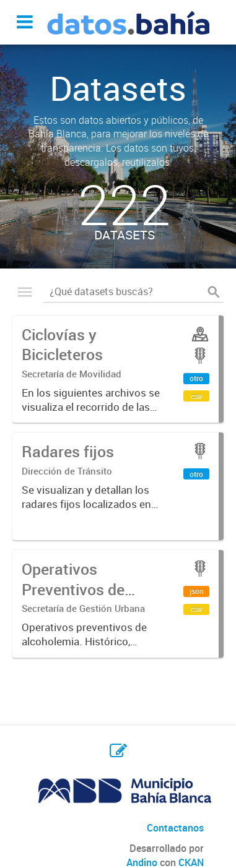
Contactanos (175, 828)
